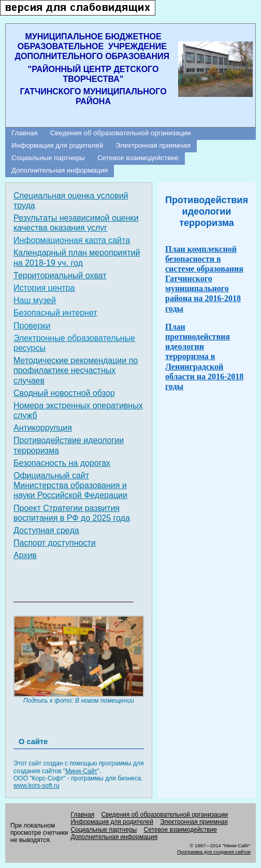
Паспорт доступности (55, 543)
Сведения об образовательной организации (121, 133)
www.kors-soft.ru (37, 786)
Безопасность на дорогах (62, 463)
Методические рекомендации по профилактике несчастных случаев (76, 370)
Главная (25, 133)
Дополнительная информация (60, 170)
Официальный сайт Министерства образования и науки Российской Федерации (70, 485)
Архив (25, 555)
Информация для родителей (57, 145)
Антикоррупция (43, 428)
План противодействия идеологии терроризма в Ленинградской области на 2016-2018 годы (204, 357)
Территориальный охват (60, 275)
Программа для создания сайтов (214, 852)
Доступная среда (46, 530)
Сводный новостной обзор (64, 393)
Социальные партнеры (48, 158)
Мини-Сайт (81, 771)
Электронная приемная (153, 145)
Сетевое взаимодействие (138, 158)
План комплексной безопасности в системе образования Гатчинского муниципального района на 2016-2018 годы (204, 279)
